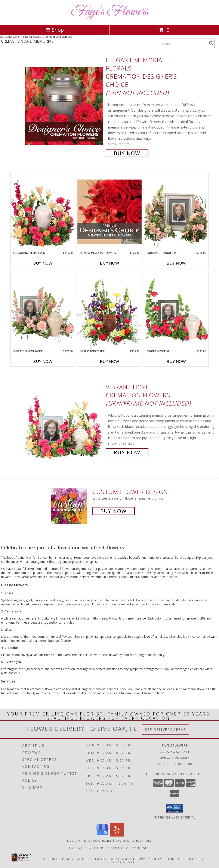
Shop (55, 30)
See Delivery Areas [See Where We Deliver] (165, 730)
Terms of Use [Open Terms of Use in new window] (123, 861)
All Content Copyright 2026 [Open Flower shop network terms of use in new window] (67, 859)
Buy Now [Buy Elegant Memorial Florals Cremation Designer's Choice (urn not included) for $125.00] (127, 153)
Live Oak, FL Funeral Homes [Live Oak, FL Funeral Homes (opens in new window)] (90, 840)
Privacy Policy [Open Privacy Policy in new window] (149, 859)
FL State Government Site (128, 848)
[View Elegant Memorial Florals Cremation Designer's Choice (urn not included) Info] (64, 106)
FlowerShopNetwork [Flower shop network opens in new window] (113, 859)
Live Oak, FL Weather (86, 848)
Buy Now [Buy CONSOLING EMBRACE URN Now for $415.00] (43, 263)
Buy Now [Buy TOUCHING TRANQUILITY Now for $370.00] (176, 263)
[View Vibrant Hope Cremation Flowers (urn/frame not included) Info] (64, 419)
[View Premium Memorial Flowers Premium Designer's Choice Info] (109, 212)
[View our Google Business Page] (102, 835)
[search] (211, 43)
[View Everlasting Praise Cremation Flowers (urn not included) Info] (109, 310)
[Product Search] (184, 43)
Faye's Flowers (110, 12)
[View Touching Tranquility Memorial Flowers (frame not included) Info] (176, 212)
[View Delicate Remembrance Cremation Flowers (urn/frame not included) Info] (43, 310)
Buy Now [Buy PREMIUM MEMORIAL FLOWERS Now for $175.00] (109, 263)
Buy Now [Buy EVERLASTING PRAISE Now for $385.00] (109, 361)
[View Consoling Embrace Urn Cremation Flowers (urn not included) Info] (43, 212)
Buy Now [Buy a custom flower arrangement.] (113, 511)
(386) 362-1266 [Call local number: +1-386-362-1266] (180, 764)
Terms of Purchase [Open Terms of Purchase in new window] (183, 859)
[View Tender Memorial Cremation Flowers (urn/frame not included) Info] (176, 310)
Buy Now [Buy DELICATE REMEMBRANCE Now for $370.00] (43, 361)
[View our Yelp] (117, 835)
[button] (175, 808)
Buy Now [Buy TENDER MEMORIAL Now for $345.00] (176, 361)
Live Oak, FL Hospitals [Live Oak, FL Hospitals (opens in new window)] (134, 840)
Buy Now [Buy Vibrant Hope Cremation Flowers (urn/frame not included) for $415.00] (127, 452)
